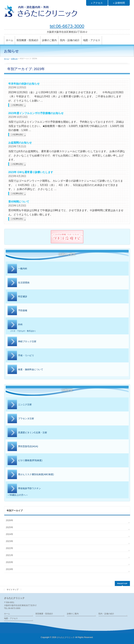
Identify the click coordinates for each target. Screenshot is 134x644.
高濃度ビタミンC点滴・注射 (27, 433)
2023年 (10, 541)
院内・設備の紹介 (106, 614)
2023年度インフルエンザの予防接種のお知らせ (36, 113)
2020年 (10, 562)
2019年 (10, 569)
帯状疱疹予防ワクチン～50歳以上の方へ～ (24, 490)
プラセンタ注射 (21, 419)
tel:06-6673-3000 (67, 26)
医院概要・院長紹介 (44, 614)
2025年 (10, 527)
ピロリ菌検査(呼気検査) (25, 461)
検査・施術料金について (25, 370)
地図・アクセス (11, 618)
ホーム (7, 614)
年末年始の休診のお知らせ (24, 84)
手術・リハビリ (21, 356)
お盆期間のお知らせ (20, 143)
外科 (67, 326)
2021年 (10, 555)
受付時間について (19, 202)
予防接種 (17, 311)
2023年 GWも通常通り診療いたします (31, 172)
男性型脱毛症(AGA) (23, 446)
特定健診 (17, 297)
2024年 (10, 534)
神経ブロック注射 (22, 342)
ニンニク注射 (20, 405)
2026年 (10, 520)
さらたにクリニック (66, 637)
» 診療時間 (119, 3)
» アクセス (97, 3)
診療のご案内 (73, 614)
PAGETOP (122, 583)
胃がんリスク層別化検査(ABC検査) (31, 475)
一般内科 (17, 269)
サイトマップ (13, 590)
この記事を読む (17, 105)
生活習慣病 (18, 283)
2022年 (10, 548)
